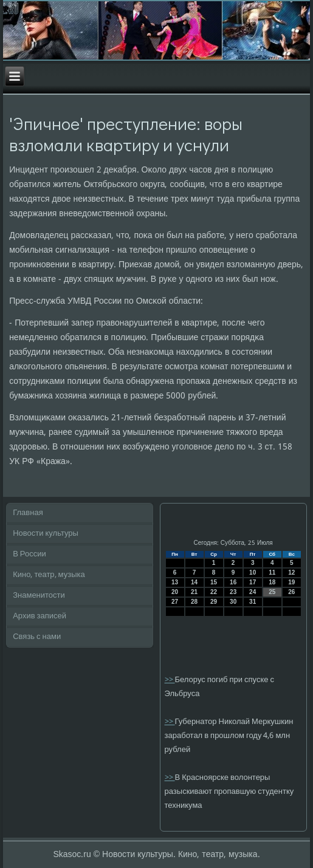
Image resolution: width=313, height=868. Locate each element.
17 (253, 582)
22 (214, 592)
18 (272, 582)
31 (253, 602)
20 (175, 592)
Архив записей (40, 616)
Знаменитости (39, 596)
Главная (28, 513)
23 (233, 592)
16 (233, 582)
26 (291, 592)
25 (272, 592)
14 (194, 582)
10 (253, 572)
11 (272, 572)
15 (214, 582)
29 (214, 602)
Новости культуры (46, 534)
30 (233, 602)
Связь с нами (37, 637)
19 (291, 582)
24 (253, 592)
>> (170, 680)
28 (194, 602)
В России (29, 554)
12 (291, 572)
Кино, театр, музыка (49, 575)
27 (175, 602)
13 (175, 582)
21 (194, 592)
